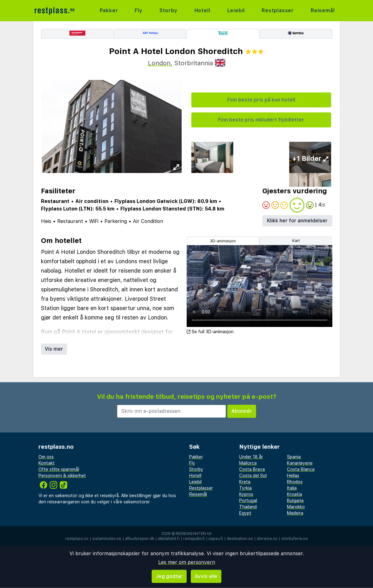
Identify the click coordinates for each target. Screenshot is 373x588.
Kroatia (295, 494)
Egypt (245, 513)
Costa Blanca (301, 469)
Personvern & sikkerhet (62, 476)
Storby (169, 10)
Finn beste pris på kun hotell (261, 100)
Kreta (245, 482)
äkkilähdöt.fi (169, 539)
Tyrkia (245, 488)
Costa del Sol (253, 476)
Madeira (295, 513)
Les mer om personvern (187, 562)
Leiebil (236, 10)
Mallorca (248, 463)
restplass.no (77, 539)
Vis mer (54, 349)
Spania (294, 457)
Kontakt (47, 463)
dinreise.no (267, 539)
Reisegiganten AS (194, 534)
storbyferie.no (295, 539)
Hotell (202, 10)
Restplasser (278, 10)
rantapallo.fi (194, 539)
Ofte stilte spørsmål (59, 469)
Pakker (109, 10)
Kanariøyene (300, 463)
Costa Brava (252, 469)
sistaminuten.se (107, 539)
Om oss (46, 457)
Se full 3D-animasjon (210, 332)
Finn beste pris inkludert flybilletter (261, 120)
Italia (292, 488)
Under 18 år (251, 457)
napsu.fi (216, 539)
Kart (296, 241)
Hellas (293, 476)
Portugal (248, 501)
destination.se (240, 539)
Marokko (296, 507)
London (159, 63)
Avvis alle (206, 576)
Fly (139, 10)
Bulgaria (295, 501)
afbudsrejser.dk (140, 539)
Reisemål (323, 10)
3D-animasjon (223, 241)
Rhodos (295, 482)
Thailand (248, 507)
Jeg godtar (169, 576)
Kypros (246, 494)
